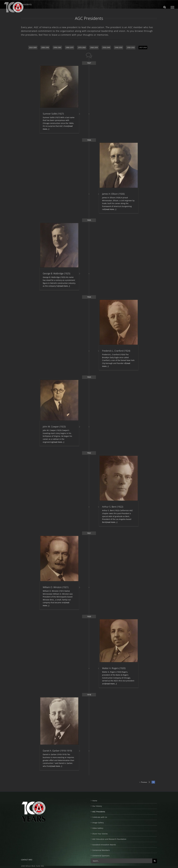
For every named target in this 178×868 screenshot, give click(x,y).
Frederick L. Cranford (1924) (116, 351)
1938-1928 (131, 48)
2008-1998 (45, 48)
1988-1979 (70, 48)
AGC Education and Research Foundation (109, 839)
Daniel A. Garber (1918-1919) (57, 751)
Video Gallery (98, 828)
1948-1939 (118, 48)
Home (95, 801)
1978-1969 (82, 48)
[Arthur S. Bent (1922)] (119, 478)
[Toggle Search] (165, 7)
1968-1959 (94, 48)
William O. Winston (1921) (56, 587)
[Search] (155, 861)
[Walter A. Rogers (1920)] (119, 641)
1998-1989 (57, 48)
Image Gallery (98, 823)
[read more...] (111, 209)
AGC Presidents (99, 812)
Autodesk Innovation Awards (104, 845)
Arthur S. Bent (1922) (113, 507)
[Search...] (122, 861)
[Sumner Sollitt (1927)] (59, 87)
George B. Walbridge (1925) (56, 273)
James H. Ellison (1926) (113, 194)
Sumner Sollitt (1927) (53, 114)
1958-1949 (106, 48)
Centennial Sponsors (101, 856)
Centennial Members (101, 850)
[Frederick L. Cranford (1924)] (119, 322)
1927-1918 (143, 48)
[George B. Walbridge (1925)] (59, 245)
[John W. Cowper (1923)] (59, 400)
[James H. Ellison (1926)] (119, 165)
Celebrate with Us (100, 817)
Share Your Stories (100, 834)
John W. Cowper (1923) (54, 427)
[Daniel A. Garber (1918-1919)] (59, 721)
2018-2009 (33, 48)
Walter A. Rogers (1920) (114, 668)
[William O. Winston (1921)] (59, 559)
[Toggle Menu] (172, 7)
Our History (97, 806)
